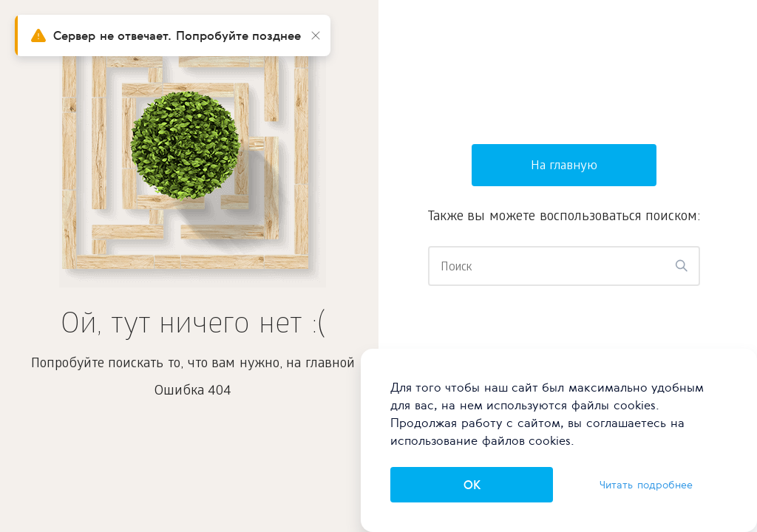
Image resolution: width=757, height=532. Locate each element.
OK (472, 485)
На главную (564, 167)
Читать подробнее (646, 485)
